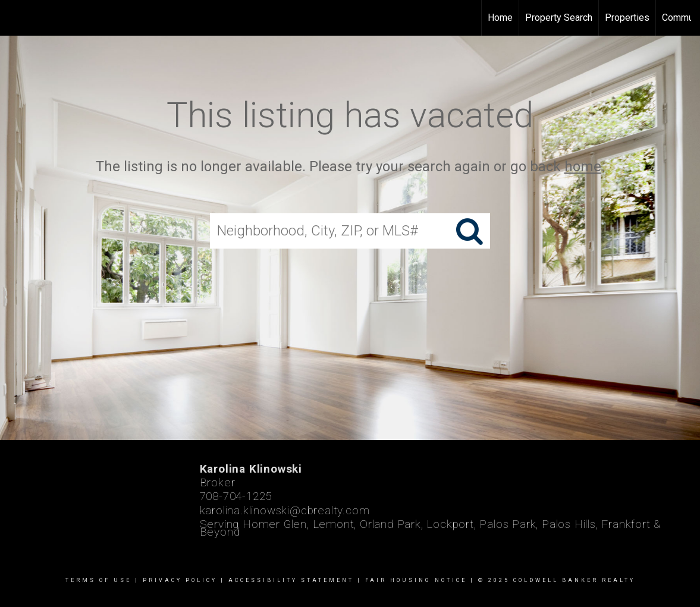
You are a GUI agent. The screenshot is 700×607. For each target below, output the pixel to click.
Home (500, 18)
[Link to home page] (15, 18)
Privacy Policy (180, 580)
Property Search (559, 18)
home (583, 166)
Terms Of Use (98, 580)
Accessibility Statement (291, 580)
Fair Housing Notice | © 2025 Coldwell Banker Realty (500, 580)
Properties (627, 18)
